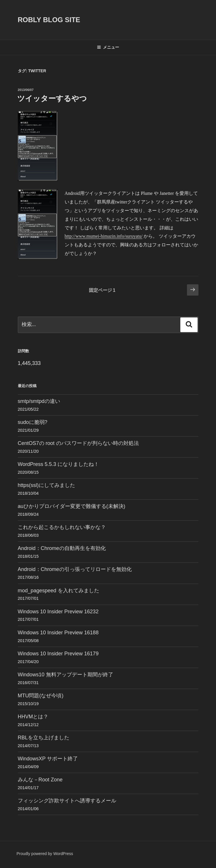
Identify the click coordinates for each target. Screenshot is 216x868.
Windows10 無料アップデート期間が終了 (66, 675)
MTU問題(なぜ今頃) (41, 696)
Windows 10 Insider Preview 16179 (58, 654)
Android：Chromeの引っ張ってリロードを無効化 (75, 569)
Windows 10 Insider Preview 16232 (58, 612)
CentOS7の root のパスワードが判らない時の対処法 (78, 443)
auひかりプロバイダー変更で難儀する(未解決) (72, 506)
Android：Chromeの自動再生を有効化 (62, 548)
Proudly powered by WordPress (45, 854)
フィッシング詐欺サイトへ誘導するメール (67, 801)
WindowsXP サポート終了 (48, 759)
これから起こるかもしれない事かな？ (62, 527)
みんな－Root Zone (40, 780)
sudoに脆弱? (33, 422)
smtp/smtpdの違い (39, 401)
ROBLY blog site (49, 20)
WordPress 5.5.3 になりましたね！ (59, 464)
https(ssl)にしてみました (46, 485)
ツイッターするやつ (52, 98)
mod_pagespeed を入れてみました (59, 591)
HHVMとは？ (33, 717)
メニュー (108, 47)
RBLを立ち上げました (44, 738)
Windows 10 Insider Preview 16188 (58, 633)
